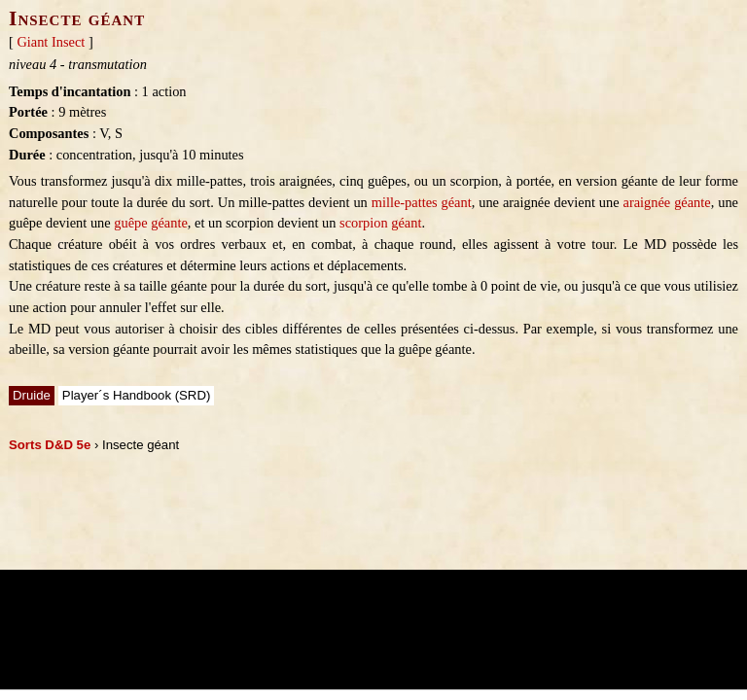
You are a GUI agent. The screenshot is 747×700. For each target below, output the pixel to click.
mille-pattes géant (422, 202)
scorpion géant (380, 223)
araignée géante (667, 202)
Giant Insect (51, 42)
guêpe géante (151, 223)
